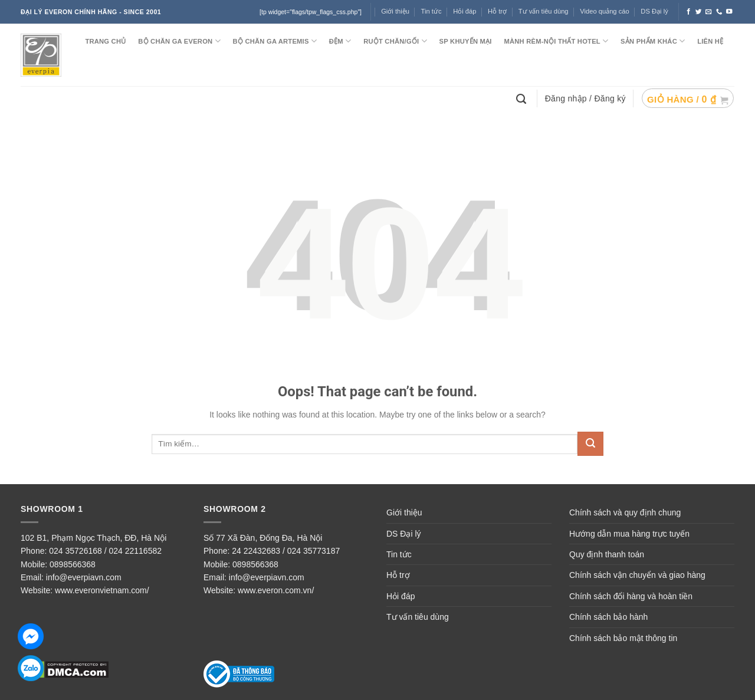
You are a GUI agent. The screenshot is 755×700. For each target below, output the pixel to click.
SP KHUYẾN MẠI (466, 41)
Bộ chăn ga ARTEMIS (275, 41)
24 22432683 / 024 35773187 (286, 551)
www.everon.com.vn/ (276, 590)
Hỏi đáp (401, 596)
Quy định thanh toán (607, 554)
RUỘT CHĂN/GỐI (395, 41)
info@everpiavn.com (84, 577)
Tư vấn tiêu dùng (544, 11)
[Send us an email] (709, 12)
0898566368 (73, 564)
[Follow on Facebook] (689, 12)
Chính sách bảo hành (608, 617)
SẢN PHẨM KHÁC (653, 41)
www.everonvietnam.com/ (102, 590)
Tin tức (431, 11)
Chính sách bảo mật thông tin (623, 638)
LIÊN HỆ (710, 41)
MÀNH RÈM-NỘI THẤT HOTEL (556, 41)
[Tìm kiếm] (523, 98)
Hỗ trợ (497, 11)
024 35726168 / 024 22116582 (105, 551)
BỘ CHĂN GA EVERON (179, 41)
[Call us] (719, 12)
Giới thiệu (395, 11)
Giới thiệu (404, 512)
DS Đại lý (654, 11)
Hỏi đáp (465, 11)
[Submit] (590, 444)
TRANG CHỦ (105, 41)
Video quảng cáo (605, 11)
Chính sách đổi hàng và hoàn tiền (631, 596)
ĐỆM (340, 41)
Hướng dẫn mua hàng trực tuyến (629, 534)
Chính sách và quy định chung (625, 512)
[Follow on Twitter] (699, 12)
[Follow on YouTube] (729, 12)
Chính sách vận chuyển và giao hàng (637, 575)
